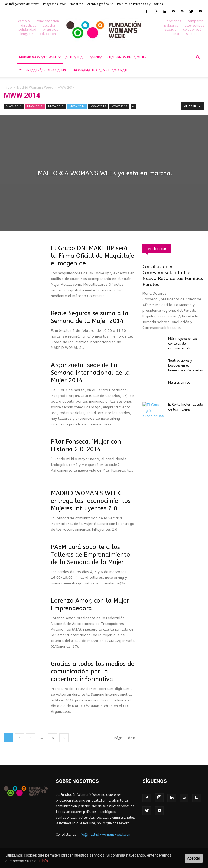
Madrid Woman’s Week (40, 57)
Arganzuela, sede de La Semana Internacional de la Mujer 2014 (90, 373)
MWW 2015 (98, 106)
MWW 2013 (56, 106)
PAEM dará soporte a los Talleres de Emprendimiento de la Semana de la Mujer (90, 555)
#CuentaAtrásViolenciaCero (43, 70)
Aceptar (194, 858)
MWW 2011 (14, 106)
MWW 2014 (77, 106)
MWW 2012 (35, 106)
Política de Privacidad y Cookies (140, 4)
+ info (43, 861)
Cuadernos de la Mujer (127, 57)
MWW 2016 (119, 106)
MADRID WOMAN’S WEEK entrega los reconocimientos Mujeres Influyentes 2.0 (91, 501)
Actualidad (75, 57)
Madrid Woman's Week (35, 88)
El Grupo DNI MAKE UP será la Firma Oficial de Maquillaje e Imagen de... (92, 256)
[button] (198, 57)
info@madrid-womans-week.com (105, 835)
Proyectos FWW (54, 4)
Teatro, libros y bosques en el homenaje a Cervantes (186, 365)
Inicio (8, 88)
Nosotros (76, 4)
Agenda (96, 57)
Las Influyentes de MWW (21, 4)
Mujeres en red (179, 383)
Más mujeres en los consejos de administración (183, 344)
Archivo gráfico (100, 4)
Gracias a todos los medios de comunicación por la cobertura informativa (93, 672)
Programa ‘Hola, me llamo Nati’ (100, 70)
